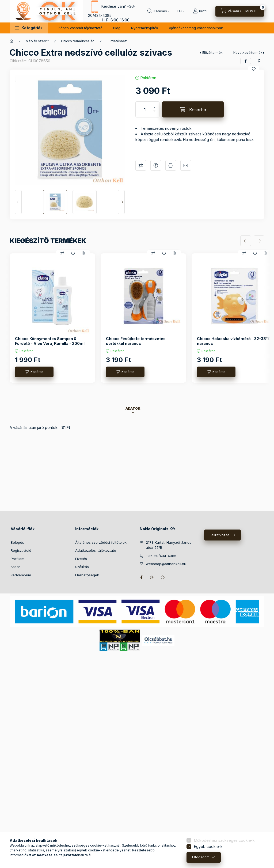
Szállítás (82, 567)
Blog (117, 28)
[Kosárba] (193, 109)
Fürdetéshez (117, 41)
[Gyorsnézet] (84, 253)
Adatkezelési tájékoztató (96, 550)
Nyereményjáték (145, 28)
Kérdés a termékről (156, 165)
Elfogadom (201, 857)
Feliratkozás (220, 535)
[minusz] (154, 113)
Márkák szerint (37, 41)
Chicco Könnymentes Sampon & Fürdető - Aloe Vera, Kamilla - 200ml (50, 341)
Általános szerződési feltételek (101, 542)
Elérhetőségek (87, 575)
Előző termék (212, 53)
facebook (141, 577)
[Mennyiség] (145, 109)
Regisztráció (21, 550)
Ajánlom (186, 165)
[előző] (246, 241)
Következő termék (248, 53)
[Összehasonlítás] (62, 253)
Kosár (15, 567)
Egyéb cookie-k (208, 846)
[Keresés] (158, 11)
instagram (152, 577)
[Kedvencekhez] (254, 69)
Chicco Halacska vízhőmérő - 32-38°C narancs (234, 341)
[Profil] (201, 11)
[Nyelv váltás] (180, 11)
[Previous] (18, 202)
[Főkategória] (12, 41)
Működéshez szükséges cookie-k (224, 840)
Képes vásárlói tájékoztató (81, 28)
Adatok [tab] (133, 408)
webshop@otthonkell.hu (166, 564)
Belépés (17, 542)
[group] (137, 318)
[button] (29, 28)
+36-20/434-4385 (161, 556)
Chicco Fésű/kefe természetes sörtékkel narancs (136, 341)
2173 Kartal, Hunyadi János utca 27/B (169, 545)
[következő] (259, 241)
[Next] (121, 202)
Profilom (18, 559)
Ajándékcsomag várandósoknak (196, 28)
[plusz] (154, 106)
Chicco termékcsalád (78, 41)
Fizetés (81, 559)
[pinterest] (259, 61)
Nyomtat (171, 165)
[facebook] (246, 61)
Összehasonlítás (141, 165)
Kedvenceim (21, 575)
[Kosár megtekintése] (240, 11)
